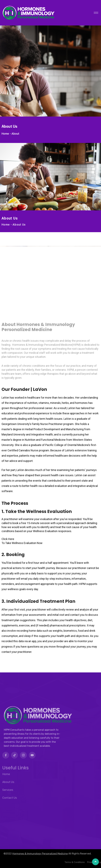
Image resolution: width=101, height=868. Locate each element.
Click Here (8, 539)
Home (5, 134)
